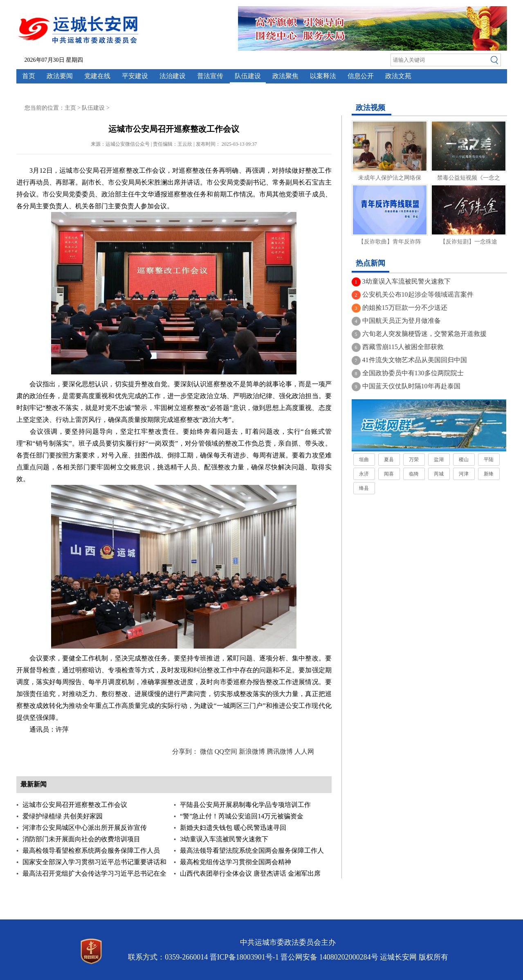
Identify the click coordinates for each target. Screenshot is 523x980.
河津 (464, 474)
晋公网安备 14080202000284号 (329, 957)
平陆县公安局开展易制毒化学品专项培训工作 (245, 805)
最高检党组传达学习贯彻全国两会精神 (236, 862)
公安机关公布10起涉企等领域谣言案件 (418, 294)
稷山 (464, 460)
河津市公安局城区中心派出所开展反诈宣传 (85, 828)
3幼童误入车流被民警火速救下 (224, 839)
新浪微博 (252, 751)
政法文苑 (398, 76)
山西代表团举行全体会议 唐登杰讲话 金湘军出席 (250, 873)
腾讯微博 (280, 751)
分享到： (185, 751)
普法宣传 (210, 76)
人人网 (304, 751)
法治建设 (173, 76)
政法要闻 (60, 76)
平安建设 (135, 76)
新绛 (489, 474)
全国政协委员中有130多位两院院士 (413, 373)
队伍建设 (248, 76)
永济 (364, 474)
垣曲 (364, 460)
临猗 (414, 474)
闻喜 (389, 474)
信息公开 (361, 76)
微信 (207, 751)
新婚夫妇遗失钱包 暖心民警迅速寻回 (233, 828)
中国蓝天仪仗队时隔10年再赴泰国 (411, 386)
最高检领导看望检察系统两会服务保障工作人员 (91, 850)
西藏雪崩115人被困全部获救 (403, 347)
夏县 (389, 460)
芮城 (439, 474)
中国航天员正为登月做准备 (402, 321)
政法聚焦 (285, 76)
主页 (70, 108)
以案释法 (323, 76)
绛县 (364, 488)
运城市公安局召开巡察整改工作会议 (75, 805)
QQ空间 (226, 751)
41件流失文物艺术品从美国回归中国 (415, 360)
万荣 (414, 460)
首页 (29, 76)
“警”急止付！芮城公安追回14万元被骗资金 (242, 816)
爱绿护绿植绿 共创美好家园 (63, 816)
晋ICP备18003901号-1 (244, 957)
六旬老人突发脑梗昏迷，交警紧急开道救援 (424, 334)
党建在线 (97, 76)
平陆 (489, 460)
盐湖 (439, 460)
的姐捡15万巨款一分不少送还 (405, 308)
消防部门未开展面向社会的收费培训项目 (81, 839)
